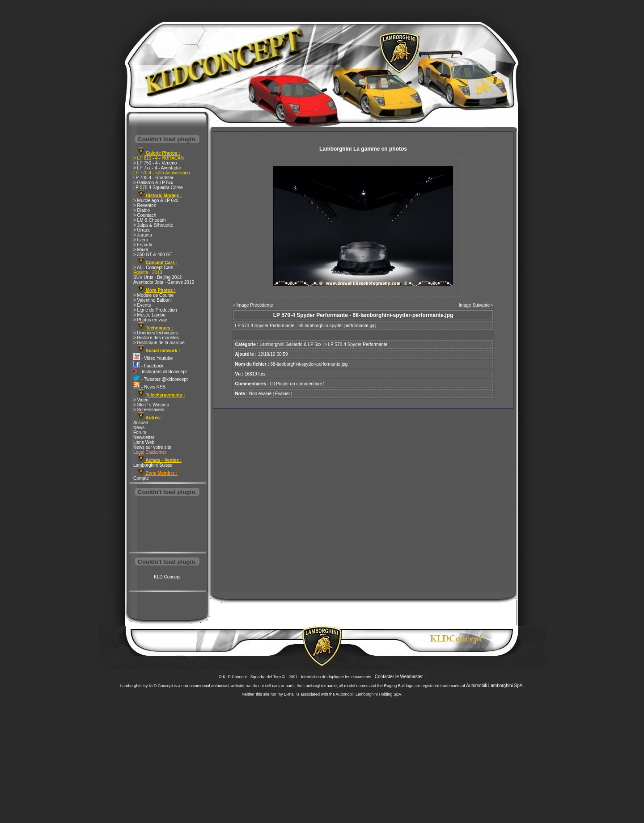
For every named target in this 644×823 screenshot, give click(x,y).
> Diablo (142, 210)
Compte (141, 478)
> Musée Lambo (149, 315)
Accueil (140, 423)
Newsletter (144, 437)
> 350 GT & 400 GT (153, 255)
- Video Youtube (153, 358)
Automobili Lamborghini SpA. (495, 686)
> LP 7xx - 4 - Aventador (157, 168)
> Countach (145, 215)
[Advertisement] (167, 525)
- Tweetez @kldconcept (161, 379)
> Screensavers (149, 410)
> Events (142, 305)
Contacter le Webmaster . (400, 677)
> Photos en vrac (150, 320)
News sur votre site (152, 447)
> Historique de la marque (159, 343)
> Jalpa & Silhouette (153, 225)
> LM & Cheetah (150, 220)
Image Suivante (475, 305)
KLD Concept (167, 577)
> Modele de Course (153, 295)
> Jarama (143, 235)
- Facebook (148, 366)
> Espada (143, 245)
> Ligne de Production (155, 310)
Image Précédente (255, 305)
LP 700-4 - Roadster (153, 178)
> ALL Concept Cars (153, 268)
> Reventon (145, 205)
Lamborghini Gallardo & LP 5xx (291, 344)
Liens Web (144, 442)
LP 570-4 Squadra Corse (158, 188)
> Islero (141, 240)
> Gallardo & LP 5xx (153, 183)
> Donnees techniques (156, 333)
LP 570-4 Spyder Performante (358, 344)
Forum (140, 433)
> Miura (141, 250)
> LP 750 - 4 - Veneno (155, 163)
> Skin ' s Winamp (151, 405)
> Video (141, 400)
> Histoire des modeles (156, 338)
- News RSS (149, 387)
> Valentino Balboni (153, 300)
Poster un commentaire (299, 384)
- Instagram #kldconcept (160, 372)
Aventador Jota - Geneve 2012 (164, 282)
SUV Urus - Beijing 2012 (157, 277)
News (139, 428)
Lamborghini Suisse (153, 465)
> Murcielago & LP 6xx (156, 200)
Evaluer (283, 394)
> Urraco (142, 230)
